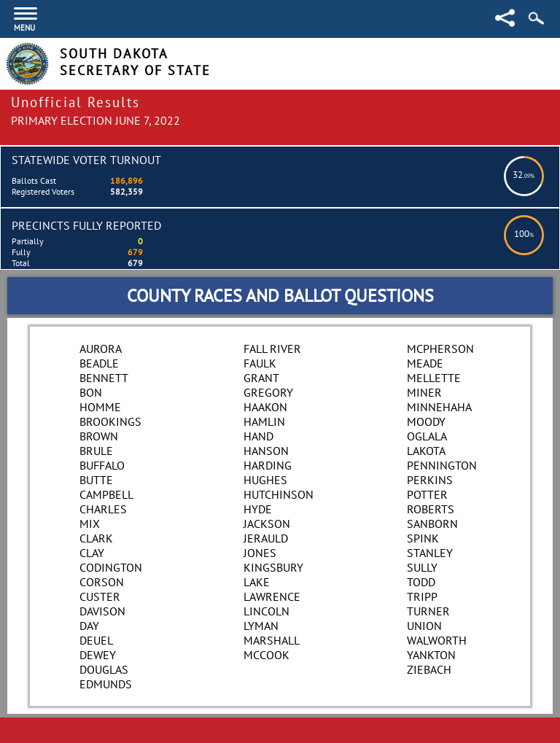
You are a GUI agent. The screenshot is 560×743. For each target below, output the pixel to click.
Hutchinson (279, 494)
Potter (427, 494)
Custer (100, 596)
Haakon (265, 407)
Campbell (106, 494)
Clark (96, 538)
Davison (102, 611)
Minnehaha (439, 407)
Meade (425, 363)
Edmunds (106, 684)
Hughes (265, 480)
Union (424, 626)
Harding (268, 465)
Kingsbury (273, 567)
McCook (267, 655)
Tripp (422, 596)
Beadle (99, 363)
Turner (428, 611)
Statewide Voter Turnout (86, 160)
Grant (261, 378)
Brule (96, 451)
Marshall (272, 640)
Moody (426, 421)
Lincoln (267, 611)
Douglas (104, 669)
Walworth (437, 640)
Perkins (430, 480)
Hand (258, 436)
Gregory (268, 392)
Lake (257, 582)
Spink (423, 538)
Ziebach (429, 669)
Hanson (266, 451)
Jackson (267, 524)
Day (89, 626)
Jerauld (266, 538)
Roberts (431, 509)
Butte (96, 480)
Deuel (96, 640)
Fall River (272, 349)
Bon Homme (100, 400)
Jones (260, 553)
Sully (422, 567)
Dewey (98, 655)
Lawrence (272, 596)
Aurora (101, 349)
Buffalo (102, 465)
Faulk (260, 363)
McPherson (440, 349)
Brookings (110, 421)
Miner (424, 392)
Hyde (258, 509)
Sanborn (432, 524)
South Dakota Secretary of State (135, 62)
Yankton (431, 655)
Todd (421, 582)
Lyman (261, 626)
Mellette (434, 378)
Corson (102, 582)
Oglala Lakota (427, 443)
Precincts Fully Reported (86, 225)
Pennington (442, 465)
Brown (99, 436)
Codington (111, 567)
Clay (92, 553)
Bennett (104, 378)
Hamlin (264, 421)
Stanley (430, 553)
